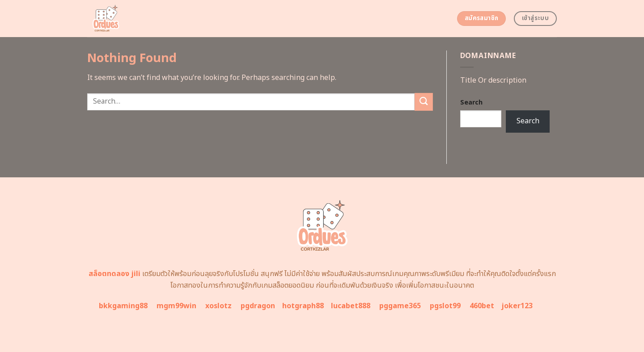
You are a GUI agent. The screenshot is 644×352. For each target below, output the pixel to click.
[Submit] (424, 102)
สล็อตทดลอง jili (114, 274)
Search (471, 103)
